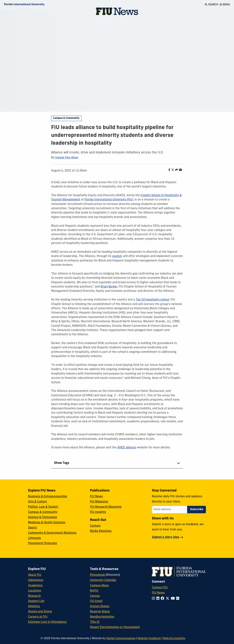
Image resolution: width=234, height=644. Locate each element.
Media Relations (101, 531)
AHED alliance (127, 448)
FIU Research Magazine (106, 507)
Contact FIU (160, 588)
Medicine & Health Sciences (47, 523)
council (117, 256)
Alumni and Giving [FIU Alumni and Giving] (40, 612)
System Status (100, 606)
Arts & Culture (38, 502)
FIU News (96, 497)
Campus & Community (66, 118)
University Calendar (103, 580)
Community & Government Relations (52, 533)
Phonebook (97, 575)
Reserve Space (100, 612)
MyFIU (94, 591)
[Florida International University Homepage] (24, 5)
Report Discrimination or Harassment (115, 627)
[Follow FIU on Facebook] (163, 599)
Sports (32, 528)
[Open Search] (212, 5)
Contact (95, 526)
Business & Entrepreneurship (48, 497)
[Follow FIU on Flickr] (178, 599)
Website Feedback (149, 639)
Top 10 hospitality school (152, 300)
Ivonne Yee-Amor (67, 158)
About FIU (35, 575)
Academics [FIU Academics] (35, 586)
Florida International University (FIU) (109, 200)
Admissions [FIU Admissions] (36, 580)
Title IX (95, 622)
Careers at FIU (38, 617)
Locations (35, 591)
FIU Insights (98, 512)
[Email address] (170, 510)
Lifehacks (34, 538)
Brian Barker (109, 287)
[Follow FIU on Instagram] (154, 599)
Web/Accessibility (174, 639)
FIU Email (96, 601)
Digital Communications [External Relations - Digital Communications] (121, 639)
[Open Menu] (225, 5)
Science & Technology (43, 517)
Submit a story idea (166, 537)
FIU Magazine (99, 502)
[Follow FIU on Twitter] (168, 599)
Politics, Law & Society (43, 507)
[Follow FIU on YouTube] (174, 599)
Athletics (34, 606)
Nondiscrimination (102, 617)
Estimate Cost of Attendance (47, 622)
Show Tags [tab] (62, 463)
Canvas (95, 596)
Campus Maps (99, 586)
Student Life (36, 601)
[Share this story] (176, 170)
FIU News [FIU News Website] (158, 593)
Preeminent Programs (43, 543)
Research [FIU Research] (34, 596)
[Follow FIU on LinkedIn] (159, 599)
